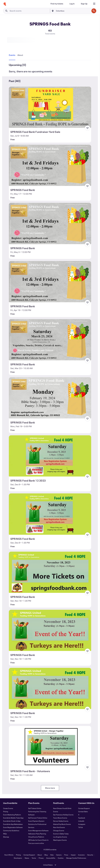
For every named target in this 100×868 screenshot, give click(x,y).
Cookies (61, 858)
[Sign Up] (84, 4)
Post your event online (36, 843)
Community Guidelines (11, 831)
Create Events (8, 808)
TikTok (81, 827)
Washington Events (60, 840)
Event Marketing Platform (12, 815)
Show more (50, 788)
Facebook (82, 818)
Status (27, 858)
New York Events (59, 827)
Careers (59, 855)
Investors (81, 855)
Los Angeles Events (60, 837)
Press (66, 855)
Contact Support (84, 808)
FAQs (5, 834)
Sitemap (6, 837)
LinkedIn (81, 821)
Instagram (82, 824)
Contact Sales (83, 811)
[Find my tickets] (57, 4)
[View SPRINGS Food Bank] (50, 165)
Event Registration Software (13, 827)
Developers (18, 858)
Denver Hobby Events (61, 821)
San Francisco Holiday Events (63, 815)
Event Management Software (38, 831)
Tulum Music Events (60, 818)
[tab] (13, 55)
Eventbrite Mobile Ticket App (13, 818)
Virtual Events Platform (36, 837)
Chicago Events (59, 831)
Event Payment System (36, 821)
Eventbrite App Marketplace (13, 824)
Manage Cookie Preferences (76, 858)
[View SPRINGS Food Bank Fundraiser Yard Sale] (50, 107)
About (40, 855)
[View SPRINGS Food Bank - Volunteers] (50, 747)
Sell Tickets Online (35, 808)
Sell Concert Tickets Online (38, 818)
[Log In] (72, 4)
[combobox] (73, 11)
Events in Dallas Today (61, 834)
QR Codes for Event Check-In (38, 840)
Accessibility (51, 858)
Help (52, 855)
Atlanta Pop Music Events (62, 824)
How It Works (9, 855)
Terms (34, 858)
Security (90, 855)
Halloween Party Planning (37, 834)
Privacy (41, 858)
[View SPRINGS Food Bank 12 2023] (50, 456)
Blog (46, 855)
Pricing (6, 811)
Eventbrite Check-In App (12, 821)
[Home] (5, 4)
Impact (73, 855)
